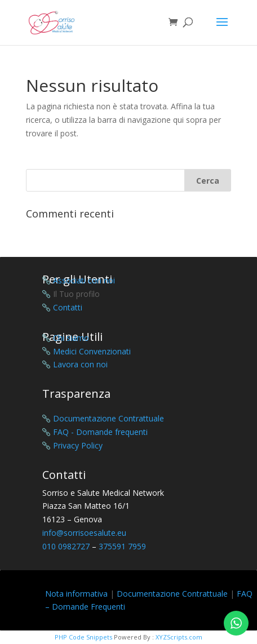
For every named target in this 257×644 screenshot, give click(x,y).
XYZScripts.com (179, 637)
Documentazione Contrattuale (172, 594)
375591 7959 (122, 546)
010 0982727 (66, 546)
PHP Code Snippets (83, 637)
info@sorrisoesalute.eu (84, 533)
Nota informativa (76, 594)
